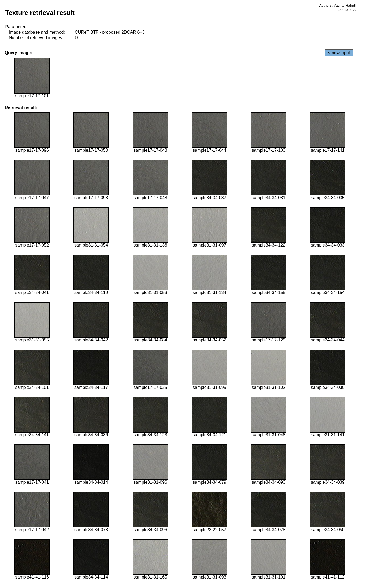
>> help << (347, 10)
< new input (339, 53)
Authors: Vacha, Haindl (337, 6)
